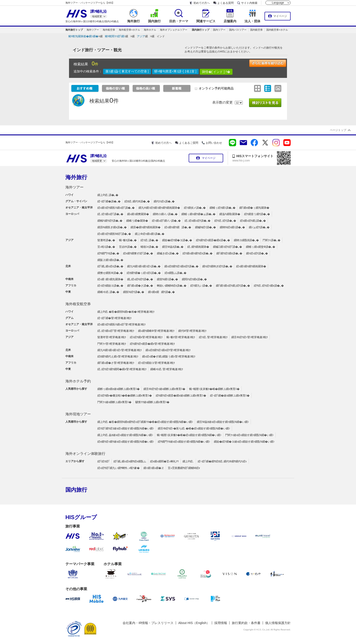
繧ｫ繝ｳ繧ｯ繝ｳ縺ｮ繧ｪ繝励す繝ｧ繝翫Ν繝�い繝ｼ (126, 442)
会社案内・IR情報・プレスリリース (148, 623)
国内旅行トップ (201, 30)
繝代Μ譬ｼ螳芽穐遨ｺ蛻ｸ (192, 331)
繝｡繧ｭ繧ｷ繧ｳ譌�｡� (140, 279)
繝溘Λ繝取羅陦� (230, 214)
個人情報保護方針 (278, 623)
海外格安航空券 (78, 304)
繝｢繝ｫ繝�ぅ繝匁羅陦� (254, 208)
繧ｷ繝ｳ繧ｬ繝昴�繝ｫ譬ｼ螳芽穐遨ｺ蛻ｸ (152, 344)
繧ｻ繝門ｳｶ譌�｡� (108, 253)
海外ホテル (150, 30)
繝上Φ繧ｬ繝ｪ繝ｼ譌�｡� (150, 234)
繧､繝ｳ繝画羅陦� (198, 247)
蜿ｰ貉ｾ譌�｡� (128, 240)
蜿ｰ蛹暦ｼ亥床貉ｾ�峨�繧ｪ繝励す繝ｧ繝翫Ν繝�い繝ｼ (189, 435)
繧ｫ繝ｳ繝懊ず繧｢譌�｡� (138, 253)
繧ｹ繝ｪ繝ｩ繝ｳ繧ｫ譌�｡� (198, 253)
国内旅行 (76, 490)
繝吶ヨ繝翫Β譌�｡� (246, 240)
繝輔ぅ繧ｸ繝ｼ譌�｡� (222, 208)
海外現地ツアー (78, 414)
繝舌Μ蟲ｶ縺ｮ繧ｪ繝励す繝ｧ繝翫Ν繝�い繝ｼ (223, 422)
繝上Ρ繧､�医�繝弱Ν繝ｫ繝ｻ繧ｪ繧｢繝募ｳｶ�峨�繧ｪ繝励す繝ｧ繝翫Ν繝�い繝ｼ (145, 422)
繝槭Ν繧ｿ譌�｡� (206, 227)
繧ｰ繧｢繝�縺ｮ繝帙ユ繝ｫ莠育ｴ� (230, 396)
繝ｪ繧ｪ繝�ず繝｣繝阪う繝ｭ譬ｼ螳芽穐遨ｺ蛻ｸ (169, 357)
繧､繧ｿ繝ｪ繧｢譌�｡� (110, 214)
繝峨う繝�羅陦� (137, 221)
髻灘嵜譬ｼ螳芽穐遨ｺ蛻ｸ (112, 337)
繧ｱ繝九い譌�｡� (201, 286)
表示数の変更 (222, 102)
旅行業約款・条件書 (246, 623)
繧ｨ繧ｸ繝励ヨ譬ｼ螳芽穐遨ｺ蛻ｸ (156, 363)
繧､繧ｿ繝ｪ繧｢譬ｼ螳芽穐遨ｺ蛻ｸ (116, 331)
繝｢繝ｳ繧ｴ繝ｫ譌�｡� (229, 253)
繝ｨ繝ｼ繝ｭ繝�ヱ (154, 468)
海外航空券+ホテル (129, 30)
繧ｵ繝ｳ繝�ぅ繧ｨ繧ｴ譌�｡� (144, 273)
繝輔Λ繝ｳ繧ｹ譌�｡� (110, 221)
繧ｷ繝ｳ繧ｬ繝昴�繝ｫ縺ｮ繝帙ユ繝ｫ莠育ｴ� (181, 396)
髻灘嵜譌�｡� (106, 240)
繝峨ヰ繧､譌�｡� (108, 292)
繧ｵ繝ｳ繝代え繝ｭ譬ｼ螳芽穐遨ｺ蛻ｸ (118, 357)
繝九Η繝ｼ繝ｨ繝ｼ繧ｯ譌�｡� (144, 266)
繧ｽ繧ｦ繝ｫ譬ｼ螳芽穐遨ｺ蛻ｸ (146, 337)
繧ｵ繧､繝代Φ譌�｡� (137, 201)
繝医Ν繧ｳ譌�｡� (134, 292)
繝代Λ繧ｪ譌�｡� (164, 201)
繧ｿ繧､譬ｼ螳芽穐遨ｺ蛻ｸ (213, 337)
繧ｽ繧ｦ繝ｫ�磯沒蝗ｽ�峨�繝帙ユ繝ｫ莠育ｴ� (125, 396)
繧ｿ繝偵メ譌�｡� (195, 208)
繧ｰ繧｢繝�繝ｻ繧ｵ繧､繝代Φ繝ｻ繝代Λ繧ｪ (222, 461)
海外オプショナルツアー (174, 30)
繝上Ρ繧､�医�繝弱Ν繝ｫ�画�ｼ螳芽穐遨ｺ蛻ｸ (126, 312)
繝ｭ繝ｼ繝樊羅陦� (138, 214)
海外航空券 (109, 30)
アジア (141, 36)
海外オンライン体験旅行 (85, 454)
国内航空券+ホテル (277, 30)
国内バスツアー (238, 30)
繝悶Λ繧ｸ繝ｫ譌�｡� (194, 279)
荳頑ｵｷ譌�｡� (128, 247)
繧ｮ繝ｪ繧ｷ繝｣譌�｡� (253, 221)
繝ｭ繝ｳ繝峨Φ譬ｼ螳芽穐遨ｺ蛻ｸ (156, 331)
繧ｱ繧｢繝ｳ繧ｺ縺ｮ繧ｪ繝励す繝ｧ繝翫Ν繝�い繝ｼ (126, 429)
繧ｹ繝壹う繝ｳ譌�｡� (257, 214)
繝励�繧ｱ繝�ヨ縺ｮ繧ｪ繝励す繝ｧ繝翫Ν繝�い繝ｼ (244, 442)
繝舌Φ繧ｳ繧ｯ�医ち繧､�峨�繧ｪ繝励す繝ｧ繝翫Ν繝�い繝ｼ (194, 429)
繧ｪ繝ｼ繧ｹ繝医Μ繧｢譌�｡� (114, 234)
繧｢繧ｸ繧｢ (104, 461)
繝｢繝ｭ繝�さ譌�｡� (140, 286)
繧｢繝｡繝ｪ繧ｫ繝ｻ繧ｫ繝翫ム (130, 461)
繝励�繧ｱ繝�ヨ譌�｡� (177, 240)
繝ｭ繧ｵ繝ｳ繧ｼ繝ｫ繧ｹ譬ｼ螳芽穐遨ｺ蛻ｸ (168, 350)
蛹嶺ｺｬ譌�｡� (149, 247)
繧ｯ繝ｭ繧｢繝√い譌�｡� (166, 221)
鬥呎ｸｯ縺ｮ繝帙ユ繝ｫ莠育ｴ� (114, 402)
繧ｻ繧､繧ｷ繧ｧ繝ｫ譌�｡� (269, 286)
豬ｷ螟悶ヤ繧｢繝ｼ (115, 36)
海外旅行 (76, 177)
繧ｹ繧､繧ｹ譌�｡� (225, 221)
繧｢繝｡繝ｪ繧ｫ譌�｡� (110, 266)
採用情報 (221, 623)
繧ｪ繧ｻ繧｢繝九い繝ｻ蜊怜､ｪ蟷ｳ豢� (119, 468)
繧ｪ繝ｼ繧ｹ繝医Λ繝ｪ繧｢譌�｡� (116, 208)
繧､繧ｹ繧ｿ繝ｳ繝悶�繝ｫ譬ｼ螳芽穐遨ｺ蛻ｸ (122, 369)
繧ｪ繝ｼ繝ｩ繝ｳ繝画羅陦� (251, 266)
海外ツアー (93, 30)
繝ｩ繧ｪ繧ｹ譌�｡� (257, 253)
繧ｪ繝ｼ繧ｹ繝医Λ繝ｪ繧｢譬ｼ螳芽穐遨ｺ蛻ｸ (121, 324)
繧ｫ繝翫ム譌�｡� (176, 273)
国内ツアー (219, 30)
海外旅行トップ (74, 30)
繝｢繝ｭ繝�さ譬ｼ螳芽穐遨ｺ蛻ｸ (116, 363)
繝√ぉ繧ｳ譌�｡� (259, 227)
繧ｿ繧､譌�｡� (149, 240)
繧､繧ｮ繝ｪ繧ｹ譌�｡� (198, 221)
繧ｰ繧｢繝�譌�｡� (109, 201)
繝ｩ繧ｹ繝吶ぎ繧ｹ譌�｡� (217, 266)
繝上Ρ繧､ (188, 461)
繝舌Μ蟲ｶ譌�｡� (173, 247)
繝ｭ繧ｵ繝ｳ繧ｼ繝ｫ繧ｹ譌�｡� (181, 266)
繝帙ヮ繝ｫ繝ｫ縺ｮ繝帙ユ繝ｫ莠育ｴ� (119, 389)
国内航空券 (256, 30)
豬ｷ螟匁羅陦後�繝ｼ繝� (83, 36)
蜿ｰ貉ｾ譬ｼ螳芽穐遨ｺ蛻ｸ (181, 337)
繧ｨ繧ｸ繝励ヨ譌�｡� (110, 286)
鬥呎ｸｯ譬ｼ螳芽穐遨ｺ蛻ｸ (112, 344)
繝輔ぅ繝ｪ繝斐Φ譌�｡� (261, 247)
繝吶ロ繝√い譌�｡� (165, 214)
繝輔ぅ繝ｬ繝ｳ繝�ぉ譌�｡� (198, 214)
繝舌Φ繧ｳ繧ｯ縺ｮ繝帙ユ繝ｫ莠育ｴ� (164, 389)
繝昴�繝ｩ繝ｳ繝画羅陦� (146, 227)
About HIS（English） (194, 623)
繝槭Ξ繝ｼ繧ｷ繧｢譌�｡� (227, 247)
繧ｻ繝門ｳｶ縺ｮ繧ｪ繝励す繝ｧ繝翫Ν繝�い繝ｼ (184, 442)
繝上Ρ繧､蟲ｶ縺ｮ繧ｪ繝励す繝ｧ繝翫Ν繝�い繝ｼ (125, 435)
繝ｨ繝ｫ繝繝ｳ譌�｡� (161, 292)
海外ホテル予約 (78, 381)
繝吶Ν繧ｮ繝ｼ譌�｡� (232, 227)
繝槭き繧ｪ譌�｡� (168, 253)
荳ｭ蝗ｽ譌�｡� (106, 247)
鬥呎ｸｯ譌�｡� (272, 240)
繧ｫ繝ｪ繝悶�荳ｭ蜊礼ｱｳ (164, 461)
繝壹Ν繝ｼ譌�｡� (167, 279)
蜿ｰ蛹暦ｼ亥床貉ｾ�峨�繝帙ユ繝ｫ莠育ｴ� (214, 389)
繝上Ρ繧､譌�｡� (108, 195)
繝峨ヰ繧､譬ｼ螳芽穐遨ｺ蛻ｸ (167, 369)
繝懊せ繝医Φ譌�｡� (110, 273)
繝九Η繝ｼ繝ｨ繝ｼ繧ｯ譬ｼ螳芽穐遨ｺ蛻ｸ (120, 350)
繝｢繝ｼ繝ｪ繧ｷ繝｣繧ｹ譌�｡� (233, 286)
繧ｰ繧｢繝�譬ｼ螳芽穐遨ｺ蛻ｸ (114, 318)
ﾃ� (228, 72)
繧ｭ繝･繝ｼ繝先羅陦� (110, 279)
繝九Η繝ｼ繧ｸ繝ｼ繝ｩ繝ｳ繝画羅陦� (159, 208)
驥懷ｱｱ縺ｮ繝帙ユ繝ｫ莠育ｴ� (152, 402)
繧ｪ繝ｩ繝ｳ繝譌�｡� (178, 227)
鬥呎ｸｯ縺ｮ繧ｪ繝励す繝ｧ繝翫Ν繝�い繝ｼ (249, 435)
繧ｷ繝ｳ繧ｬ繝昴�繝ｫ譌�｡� (213, 240)
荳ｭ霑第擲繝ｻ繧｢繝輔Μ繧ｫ (184, 468)
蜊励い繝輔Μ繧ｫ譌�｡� (172, 286)
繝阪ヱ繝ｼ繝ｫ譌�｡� (110, 260)
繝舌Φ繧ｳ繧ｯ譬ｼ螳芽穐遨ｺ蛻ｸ (250, 337)
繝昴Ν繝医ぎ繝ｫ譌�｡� (112, 227)
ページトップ (338, 130)
